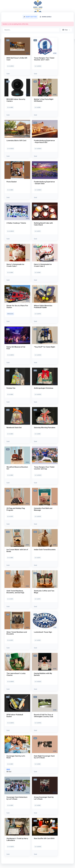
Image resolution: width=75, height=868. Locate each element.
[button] (17, 56)
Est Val (10, 66)
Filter (65, 30)
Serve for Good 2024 (15, 4)
